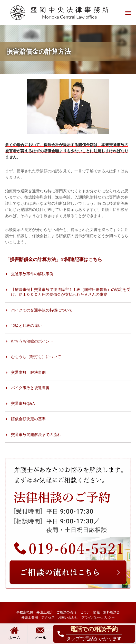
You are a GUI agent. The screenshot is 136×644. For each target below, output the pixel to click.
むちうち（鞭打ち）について (36, 357)
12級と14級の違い (26, 326)
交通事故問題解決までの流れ (36, 435)
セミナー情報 (90, 612)
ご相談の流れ (66, 612)
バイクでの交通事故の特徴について (42, 310)
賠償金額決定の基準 (28, 419)
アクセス (48, 617)
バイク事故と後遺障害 (30, 388)
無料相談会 (111, 612)
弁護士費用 (30, 617)
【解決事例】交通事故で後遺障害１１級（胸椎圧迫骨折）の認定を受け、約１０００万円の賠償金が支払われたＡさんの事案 (71, 292)
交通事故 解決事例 (28, 372)
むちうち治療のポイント (32, 341)
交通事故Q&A (23, 404)
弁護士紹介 (45, 612)
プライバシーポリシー (98, 617)
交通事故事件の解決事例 (32, 274)
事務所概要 (25, 612)
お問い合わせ (68, 617)
